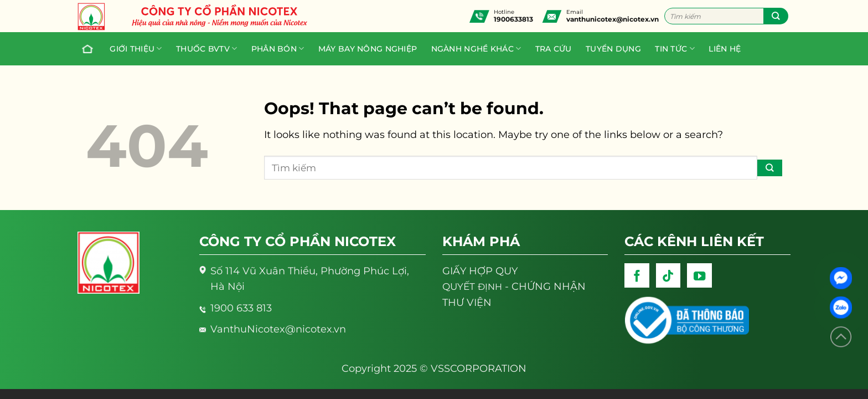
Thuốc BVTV (206, 48)
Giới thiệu (136, 48)
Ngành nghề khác (476, 48)
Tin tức (675, 48)
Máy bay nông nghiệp (368, 49)
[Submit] (776, 16)
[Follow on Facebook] (637, 276)
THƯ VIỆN (467, 302)
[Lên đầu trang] (841, 337)
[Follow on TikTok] (668, 276)
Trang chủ (84, 49)
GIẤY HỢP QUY (480, 271)
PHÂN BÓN (278, 48)
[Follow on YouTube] (699, 276)
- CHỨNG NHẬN (514, 286)
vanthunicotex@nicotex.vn (613, 19)
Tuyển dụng (613, 49)
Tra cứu (554, 49)
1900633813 (513, 19)
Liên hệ (725, 49)
